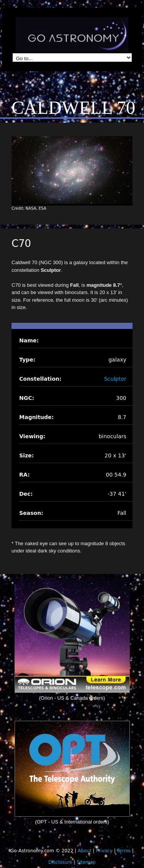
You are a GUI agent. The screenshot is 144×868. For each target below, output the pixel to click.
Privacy (104, 851)
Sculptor (115, 379)
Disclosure (60, 862)
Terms (124, 851)
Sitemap (86, 862)
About (84, 851)
